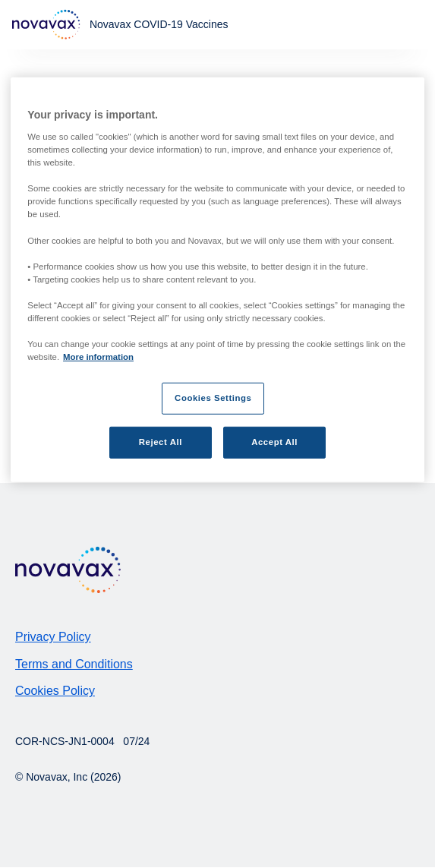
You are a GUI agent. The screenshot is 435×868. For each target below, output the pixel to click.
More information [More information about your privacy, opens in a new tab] (98, 357)
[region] (217, 280)
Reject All (161, 442)
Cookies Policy (55, 691)
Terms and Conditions (74, 664)
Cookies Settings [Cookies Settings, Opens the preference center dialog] (213, 398)
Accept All (274, 442)
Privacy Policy (53, 637)
